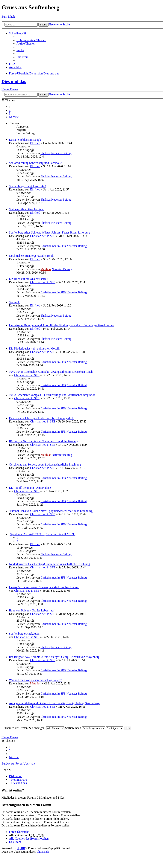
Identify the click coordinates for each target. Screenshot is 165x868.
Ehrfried (35, 143)
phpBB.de (43, 852)
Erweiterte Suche (60, 24)
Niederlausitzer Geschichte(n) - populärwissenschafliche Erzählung (49, 564)
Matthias (46, 269)
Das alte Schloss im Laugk (25, 140)
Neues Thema (10, 89)
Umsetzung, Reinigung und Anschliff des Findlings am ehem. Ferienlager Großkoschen (62, 325)
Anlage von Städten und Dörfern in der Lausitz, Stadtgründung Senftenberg (54, 703)
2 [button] (10, 110)
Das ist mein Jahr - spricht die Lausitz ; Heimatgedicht (42, 418)
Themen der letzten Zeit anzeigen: (34, 728)
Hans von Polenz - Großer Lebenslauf (32, 610)
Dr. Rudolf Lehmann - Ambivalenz (30, 488)
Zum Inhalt (8, 17)
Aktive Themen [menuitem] (26, 44)
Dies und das (51, 73)
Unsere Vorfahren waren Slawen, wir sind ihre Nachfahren (44, 587)
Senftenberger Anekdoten (24, 634)
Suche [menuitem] (20, 50)
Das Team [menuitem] (22, 57)
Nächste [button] (14, 117)
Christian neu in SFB (43, 236)
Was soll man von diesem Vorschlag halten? (35, 680)
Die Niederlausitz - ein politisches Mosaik (34, 348)
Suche (43, 25)
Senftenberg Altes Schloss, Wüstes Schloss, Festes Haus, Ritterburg (50, 232)
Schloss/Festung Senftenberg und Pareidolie (35, 163)
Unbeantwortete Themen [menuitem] (31, 40)
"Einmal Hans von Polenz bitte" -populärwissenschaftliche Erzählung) (51, 511)
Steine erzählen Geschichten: (26, 209)
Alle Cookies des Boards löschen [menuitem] (29, 839)
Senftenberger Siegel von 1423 (27, 186)
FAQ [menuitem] (12, 64)
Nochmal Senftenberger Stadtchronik (31, 256)
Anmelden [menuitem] (15, 67)
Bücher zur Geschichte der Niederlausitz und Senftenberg (43, 441)
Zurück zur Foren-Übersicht (18, 763)
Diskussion (36, 73)
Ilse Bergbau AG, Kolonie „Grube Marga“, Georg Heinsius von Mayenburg (54, 657)
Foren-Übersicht (19, 73)
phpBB (21, 848)
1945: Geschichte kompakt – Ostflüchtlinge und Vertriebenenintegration (52, 395)
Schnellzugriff (18, 33)
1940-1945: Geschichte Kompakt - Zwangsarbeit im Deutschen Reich (51, 372)
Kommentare (19, 780)
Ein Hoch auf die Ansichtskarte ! (29, 279)
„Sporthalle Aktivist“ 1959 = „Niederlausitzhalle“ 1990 (42, 534)
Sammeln (15, 302)
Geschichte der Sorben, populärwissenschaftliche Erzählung (45, 464)
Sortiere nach (85, 728)
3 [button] (10, 113)
